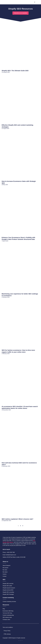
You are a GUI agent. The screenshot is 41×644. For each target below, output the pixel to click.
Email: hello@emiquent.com (9, 555)
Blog (4, 609)
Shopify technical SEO (8, 590)
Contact (5, 576)
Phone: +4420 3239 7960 (9, 552)
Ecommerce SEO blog (8, 611)
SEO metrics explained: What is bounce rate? (17, 519)
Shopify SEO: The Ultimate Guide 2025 (15, 71)
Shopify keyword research (9, 588)
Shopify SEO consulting (8, 592)
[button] (35, 2)
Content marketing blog (8, 615)
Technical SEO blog (7, 613)
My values (5, 572)
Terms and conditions (8, 627)
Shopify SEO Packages (8, 594)
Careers (5, 574)
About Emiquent (6, 566)
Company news (6, 620)
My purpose (5, 568)
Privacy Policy (7, 631)
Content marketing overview (9, 602)
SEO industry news (7, 617)
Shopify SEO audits (7, 586)
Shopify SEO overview (8, 584)
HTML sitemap (7, 634)
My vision (5, 570)
